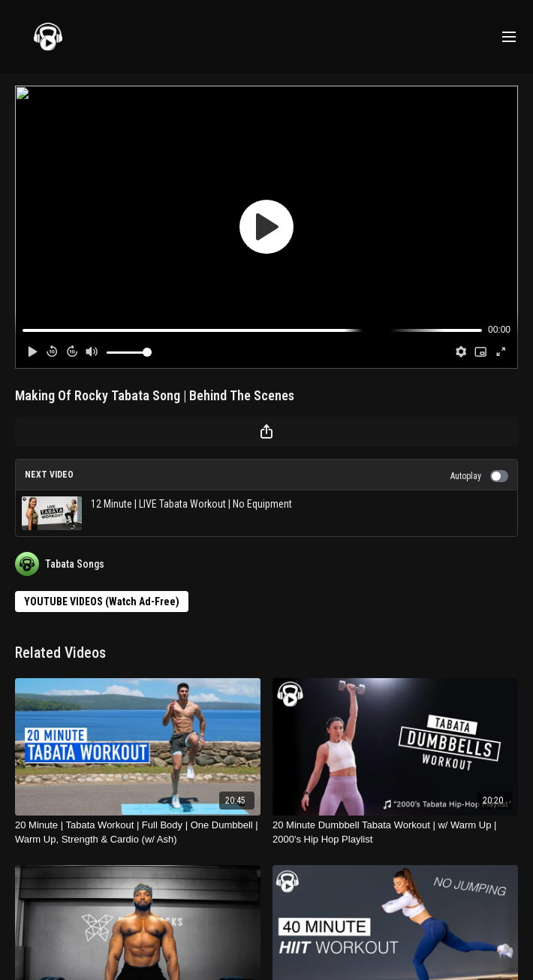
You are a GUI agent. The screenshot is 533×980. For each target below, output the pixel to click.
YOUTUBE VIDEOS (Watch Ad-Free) (102, 602)
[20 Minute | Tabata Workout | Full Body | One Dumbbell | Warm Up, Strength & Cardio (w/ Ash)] (138, 832)
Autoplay (479, 476)
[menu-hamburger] (509, 37)
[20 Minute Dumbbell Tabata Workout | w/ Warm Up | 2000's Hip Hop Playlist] (395, 832)
